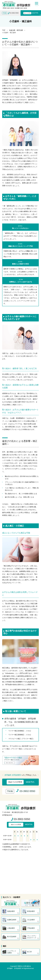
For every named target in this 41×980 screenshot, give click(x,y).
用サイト (29, 903)
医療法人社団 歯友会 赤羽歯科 (10, 903)
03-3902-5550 (22, 819)
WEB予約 (31, 13)
